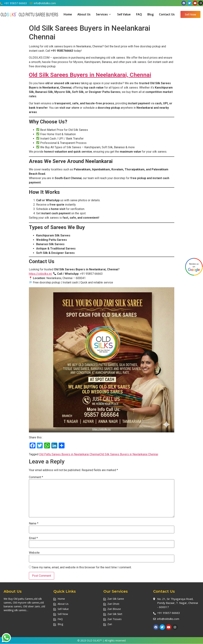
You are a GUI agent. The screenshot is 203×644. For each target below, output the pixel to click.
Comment (36, 477)
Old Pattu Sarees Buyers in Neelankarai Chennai (69, 454)
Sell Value (124, 14)
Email (33, 538)
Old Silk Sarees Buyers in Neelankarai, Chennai (90, 75)
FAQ (139, 14)
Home (68, 14)
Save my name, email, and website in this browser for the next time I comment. (82, 567)
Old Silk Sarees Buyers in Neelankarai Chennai (129, 454)
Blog (150, 14)
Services (104, 14)
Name (34, 524)
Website (34, 553)
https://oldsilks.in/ (41, 274)
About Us (84, 14)
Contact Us (167, 14)
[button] (190, 14)
